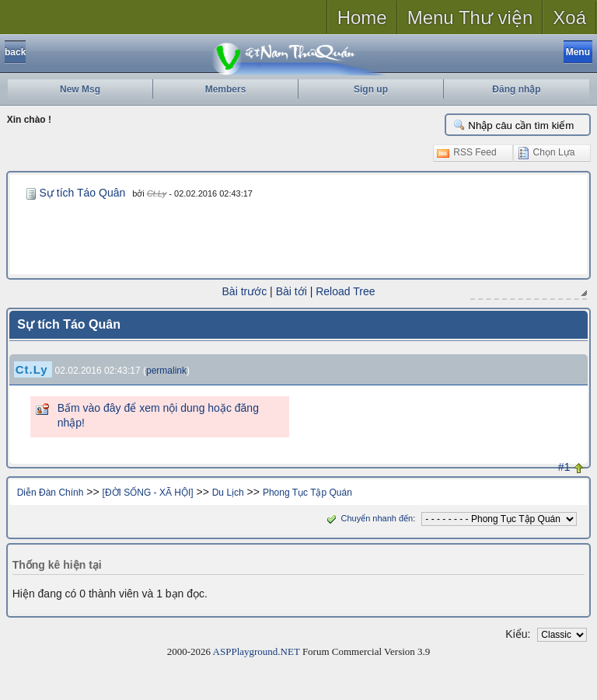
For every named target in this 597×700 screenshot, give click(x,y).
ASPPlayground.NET (257, 651)
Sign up (371, 89)
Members (226, 89)
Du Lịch (228, 493)
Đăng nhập (516, 89)
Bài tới (292, 291)
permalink (166, 371)
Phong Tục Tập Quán (307, 493)
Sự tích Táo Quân (83, 193)
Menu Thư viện (470, 17)
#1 (564, 467)
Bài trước (245, 291)
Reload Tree (345, 291)
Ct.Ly (157, 193)
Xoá (569, 17)
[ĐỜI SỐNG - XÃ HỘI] (148, 493)
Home (362, 17)
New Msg (80, 89)
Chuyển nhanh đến (368, 518)
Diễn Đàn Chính (51, 493)
